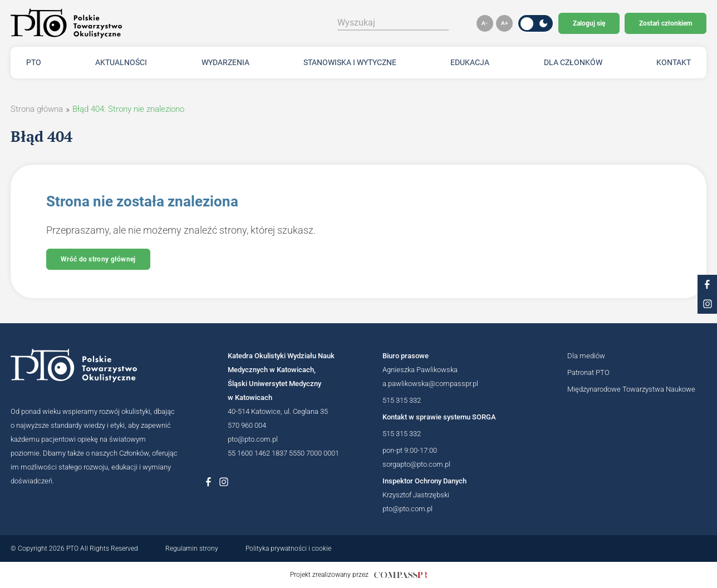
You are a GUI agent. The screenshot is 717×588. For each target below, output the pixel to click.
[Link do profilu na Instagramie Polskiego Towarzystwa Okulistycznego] (224, 482)
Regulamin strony (192, 549)
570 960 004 (247, 425)
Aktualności (121, 62)
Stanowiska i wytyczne (350, 62)
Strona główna (37, 109)
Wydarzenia (225, 62)
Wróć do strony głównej (98, 259)
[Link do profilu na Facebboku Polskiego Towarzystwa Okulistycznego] (208, 482)
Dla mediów (586, 356)
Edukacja (470, 62)
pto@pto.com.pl (253, 439)
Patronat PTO (588, 372)
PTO (34, 62)
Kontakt (674, 62)
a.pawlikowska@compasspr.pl (430, 384)
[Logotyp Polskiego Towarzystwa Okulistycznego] (94, 365)
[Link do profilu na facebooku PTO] (707, 285)
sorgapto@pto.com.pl (416, 464)
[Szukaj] (448, 23)
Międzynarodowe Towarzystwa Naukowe (631, 389)
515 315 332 (402, 400)
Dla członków (573, 62)
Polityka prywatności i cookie (288, 549)
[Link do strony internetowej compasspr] (401, 575)
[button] (485, 23)
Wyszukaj (356, 23)
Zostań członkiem (666, 23)
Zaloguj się (589, 23)
